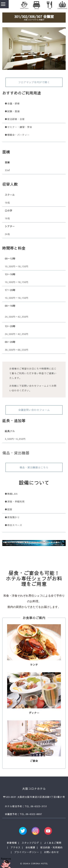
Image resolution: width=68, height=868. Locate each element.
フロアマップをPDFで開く (34, 82)
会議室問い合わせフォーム (34, 410)
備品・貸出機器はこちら (34, 467)
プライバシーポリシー (27, 852)
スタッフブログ (30, 843)
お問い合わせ (51, 852)
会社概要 (30, 847)
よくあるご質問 (53, 843)
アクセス (15, 847)
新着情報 (12, 843)
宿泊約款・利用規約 (51, 847)
